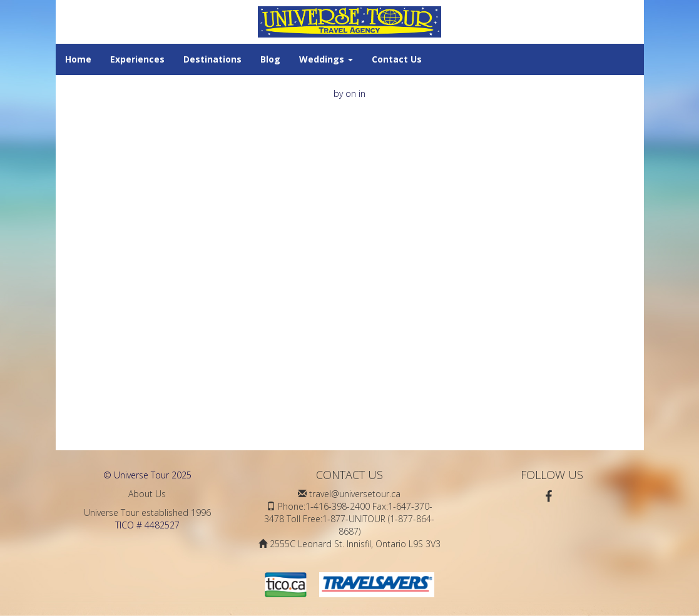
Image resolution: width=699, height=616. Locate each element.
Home (78, 59)
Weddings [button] (326, 59)
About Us (147, 494)
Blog (270, 59)
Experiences (137, 59)
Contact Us (397, 59)
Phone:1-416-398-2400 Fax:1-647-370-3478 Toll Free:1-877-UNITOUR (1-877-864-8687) (349, 519)
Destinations (212, 59)
